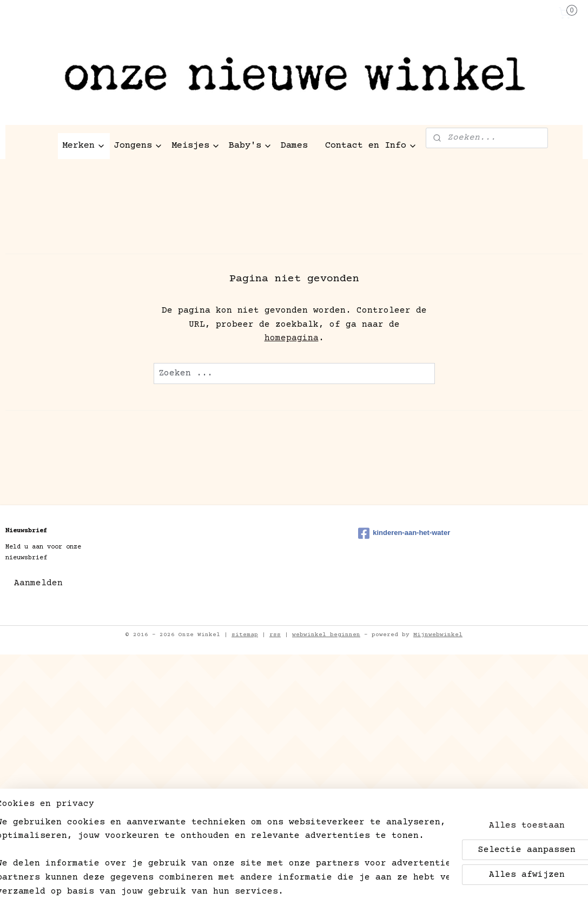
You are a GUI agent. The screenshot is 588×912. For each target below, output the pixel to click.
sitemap (245, 635)
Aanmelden (38, 583)
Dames (294, 146)
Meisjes (196, 146)
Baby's (250, 146)
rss (275, 635)
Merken (84, 146)
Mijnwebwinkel (438, 635)
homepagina (292, 338)
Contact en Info (371, 146)
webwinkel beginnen (326, 635)
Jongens (138, 146)
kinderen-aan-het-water (404, 533)
